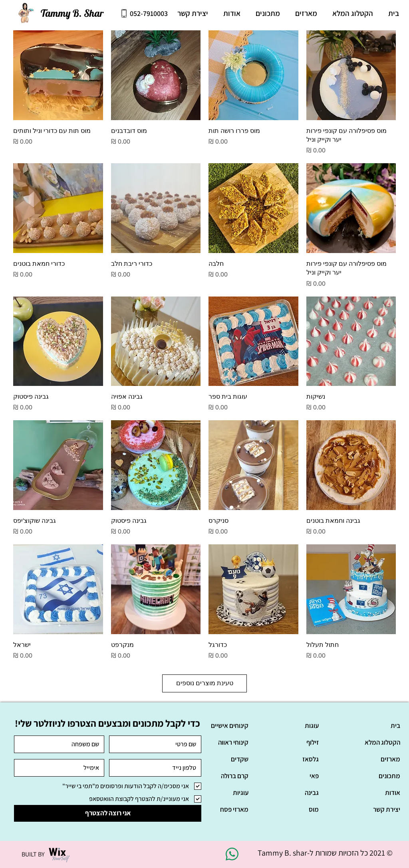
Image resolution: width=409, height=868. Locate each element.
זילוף (313, 742)
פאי (314, 776)
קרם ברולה (235, 776)
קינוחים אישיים (230, 726)
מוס (314, 809)
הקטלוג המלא (382, 742)
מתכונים (389, 776)
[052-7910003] (144, 13)
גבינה (312, 793)
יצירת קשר (387, 809)
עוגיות (241, 793)
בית (395, 726)
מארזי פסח (234, 809)
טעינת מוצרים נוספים (205, 683)
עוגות (312, 726)
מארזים (390, 759)
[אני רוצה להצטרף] (108, 813)
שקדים (240, 759)
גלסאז (311, 759)
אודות (393, 793)
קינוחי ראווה (233, 742)
